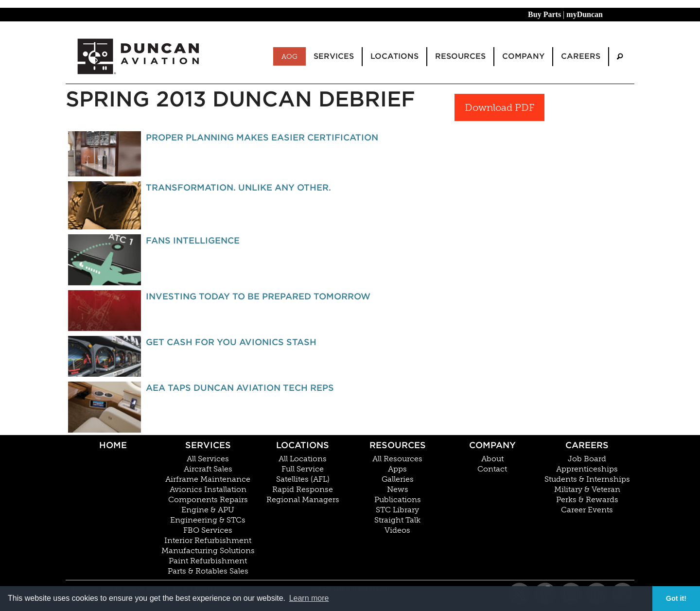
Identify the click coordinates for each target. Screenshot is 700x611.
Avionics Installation (208, 489)
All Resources (397, 459)
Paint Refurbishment (208, 561)
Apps (397, 469)
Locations (303, 445)
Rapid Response (303, 489)
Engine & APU (208, 510)
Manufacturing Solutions (208, 551)
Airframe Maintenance (208, 479)
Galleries (398, 479)
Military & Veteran (587, 489)
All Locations (303, 459)
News (398, 489)
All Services (208, 459)
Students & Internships (587, 479)
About (492, 459)
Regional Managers (303, 500)
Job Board (587, 459)
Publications (398, 500)
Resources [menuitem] (460, 56)
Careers (587, 445)
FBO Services (208, 530)
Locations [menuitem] (394, 56)
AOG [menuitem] (289, 56)
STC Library (397, 510)
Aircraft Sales (208, 469)
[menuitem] (620, 57)
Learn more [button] (309, 598)
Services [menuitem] (334, 56)
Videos (397, 530)
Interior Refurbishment (208, 541)
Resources (398, 445)
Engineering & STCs (208, 520)
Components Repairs (208, 500)
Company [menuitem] (523, 56)
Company (492, 445)
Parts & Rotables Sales (208, 571)
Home (113, 445)
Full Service (303, 469)
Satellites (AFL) (303, 479)
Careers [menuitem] (581, 56)
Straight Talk (397, 520)
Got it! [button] (676, 598)
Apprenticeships (587, 469)
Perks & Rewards (587, 500)
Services (208, 445)
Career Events (587, 510)
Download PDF (499, 107)
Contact (492, 469)
